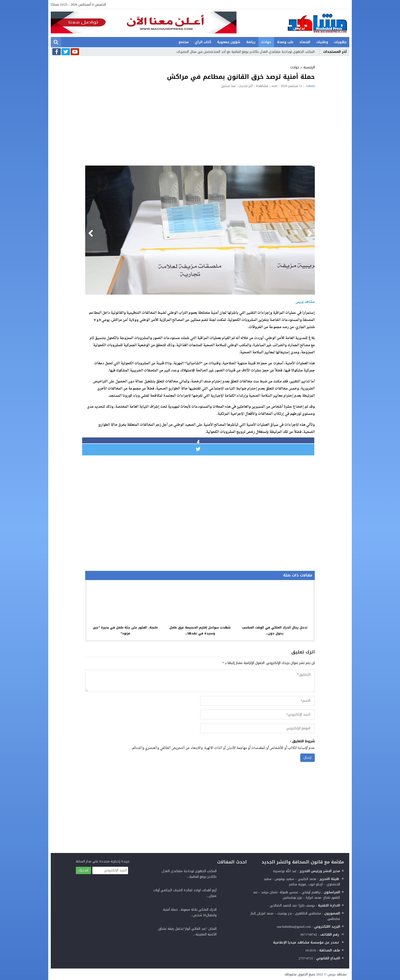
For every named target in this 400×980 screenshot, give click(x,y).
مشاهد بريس (337, 974)
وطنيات (322, 42)
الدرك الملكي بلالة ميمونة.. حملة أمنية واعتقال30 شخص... (190, 912)
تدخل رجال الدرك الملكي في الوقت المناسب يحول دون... (275, 630)
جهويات (340, 42)
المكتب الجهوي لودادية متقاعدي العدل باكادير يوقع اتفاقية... (189, 874)
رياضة (251, 42)
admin (310, 86)
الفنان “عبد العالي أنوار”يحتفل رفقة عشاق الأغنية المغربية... (187, 931)
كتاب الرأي (203, 42)
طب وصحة (285, 42)
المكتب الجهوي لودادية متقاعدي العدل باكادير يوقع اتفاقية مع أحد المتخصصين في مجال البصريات (246, 52)
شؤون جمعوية (229, 42)
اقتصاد (305, 42)
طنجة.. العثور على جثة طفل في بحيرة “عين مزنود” (125, 630)
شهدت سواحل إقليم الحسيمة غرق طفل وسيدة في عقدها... (200, 630)
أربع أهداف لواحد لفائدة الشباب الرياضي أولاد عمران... (185, 893)
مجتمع (184, 42)
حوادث (266, 42)
